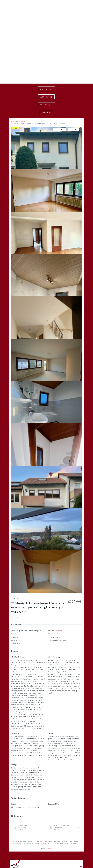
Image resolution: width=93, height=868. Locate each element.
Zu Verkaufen (46, 36)
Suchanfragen (46, 44)
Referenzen (46, 52)
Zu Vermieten (46, 29)
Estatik (50, 788)
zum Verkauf (15, 61)
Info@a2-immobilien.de (21, 859)
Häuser (23, 61)
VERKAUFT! (16, 68)
